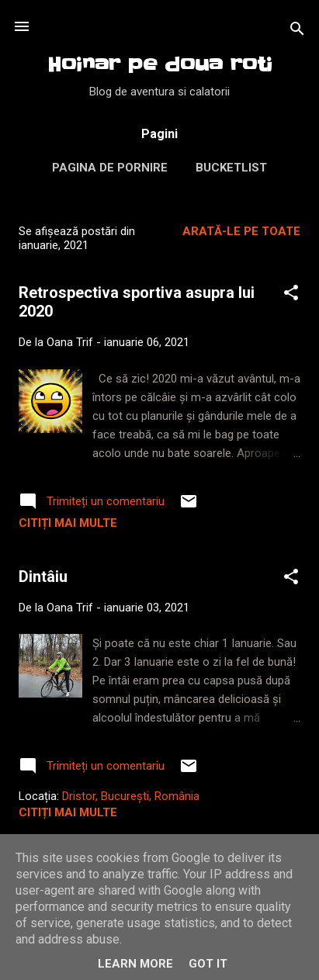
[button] (291, 295)
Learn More (135, 964)
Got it (208, 964)
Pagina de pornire (110, 168)
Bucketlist (231, 168)
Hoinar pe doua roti (160, 65)
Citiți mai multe (68, 523)
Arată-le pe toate (241, 231)
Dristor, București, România (131, 796)
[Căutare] (297, 31)
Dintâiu (43, 577)
